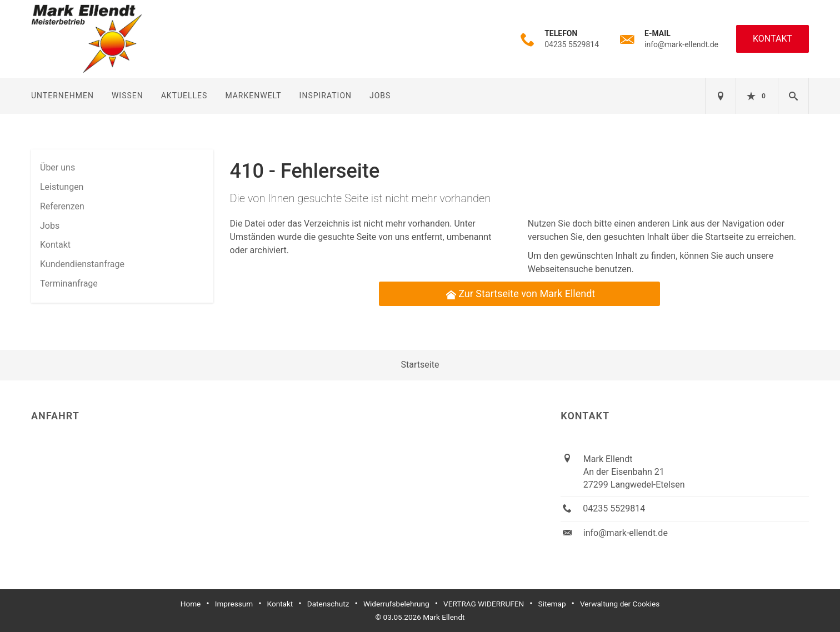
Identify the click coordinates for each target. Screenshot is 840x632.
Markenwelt (253, 96)
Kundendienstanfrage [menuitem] (82, 264)
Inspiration (326, 96)
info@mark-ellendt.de (681, 44)
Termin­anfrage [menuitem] (69, 284)
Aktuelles (184, 96)
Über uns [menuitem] (57, 167)
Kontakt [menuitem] (55, 245)
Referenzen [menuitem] (62, 206)
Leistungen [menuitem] (62, 187)
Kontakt (772, 39)
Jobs (380, 96)
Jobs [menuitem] (50, 226)
